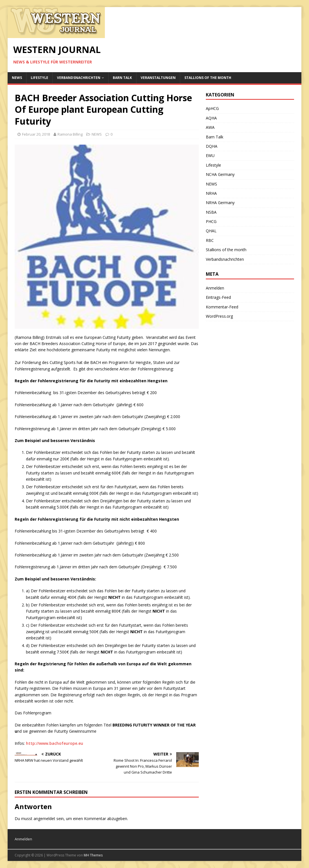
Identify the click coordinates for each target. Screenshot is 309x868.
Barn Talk (122, 78)
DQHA (212, 146)
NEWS (17, 78)
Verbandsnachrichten (79, 78)
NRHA (211, 193)
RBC (210, 240)
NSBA (211, 212)
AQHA (211, 118)
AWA (210, 127)
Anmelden (215, 288)
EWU (210, 155)
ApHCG (212, 108)
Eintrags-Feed (218, 297)
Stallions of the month (208, 78)
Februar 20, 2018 (36, 134)
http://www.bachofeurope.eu (55, 743)
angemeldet (44, 819)
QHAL (211, 231)
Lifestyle (39, 78)
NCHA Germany (220, 174)
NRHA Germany (220, 203)
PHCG (211, 221)
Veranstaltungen (158, 78)
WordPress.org (219, 316)
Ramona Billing (70, 134)
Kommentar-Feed (222, 307)
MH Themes (93, 855)
